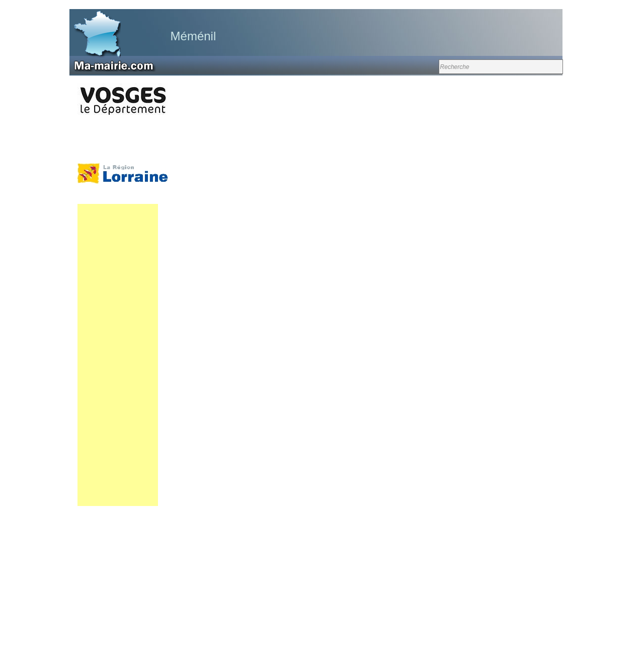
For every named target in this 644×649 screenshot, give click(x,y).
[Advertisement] (118, 355)
